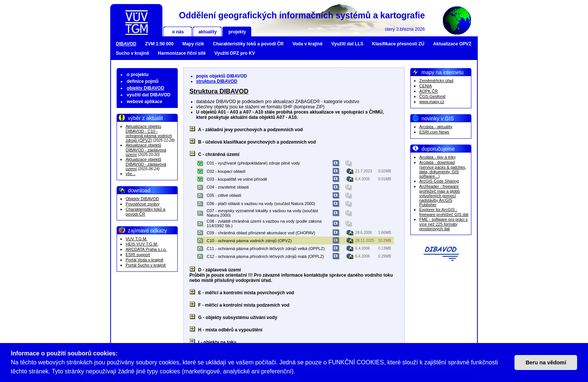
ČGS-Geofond (432, 96)
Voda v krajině (307, 44)
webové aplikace (145, 102)
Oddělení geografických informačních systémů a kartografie (302, 15)
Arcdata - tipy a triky (437, 157)
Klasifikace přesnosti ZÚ (398, 44)
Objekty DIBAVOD (142, 199)
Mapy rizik (193, 44)
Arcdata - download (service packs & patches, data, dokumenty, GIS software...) (443, 169)
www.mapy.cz (432, 102)
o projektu (138, 75)
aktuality (208, 32)
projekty (237, 32)
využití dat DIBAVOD (148, 95)
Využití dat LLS (347, 44)
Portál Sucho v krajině (146, 265)
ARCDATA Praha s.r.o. (146, 249)
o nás (178, 32)
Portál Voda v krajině (145, 260)
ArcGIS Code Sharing (439, 181)
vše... (130, 174)
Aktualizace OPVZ (452, 44)
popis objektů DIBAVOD (222, 76)
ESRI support (138, 255)
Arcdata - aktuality (436, 127)
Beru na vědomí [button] (546, 363)
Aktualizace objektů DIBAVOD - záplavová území (146, 150)
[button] (298, 372)
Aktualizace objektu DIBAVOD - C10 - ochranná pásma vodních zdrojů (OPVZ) (149, 133)
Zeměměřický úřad (436, 81)
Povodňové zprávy (143, 204)
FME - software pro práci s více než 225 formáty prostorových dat (443, 224)
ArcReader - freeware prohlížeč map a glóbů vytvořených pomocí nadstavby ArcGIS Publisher (439, 195)
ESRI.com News (434, 132)
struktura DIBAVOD (217, 81)
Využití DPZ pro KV (235, 53)
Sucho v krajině (133, 53)
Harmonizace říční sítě (182, 53)
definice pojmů (143, 81)
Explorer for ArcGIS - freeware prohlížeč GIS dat (444, 212)
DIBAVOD (126, 44)
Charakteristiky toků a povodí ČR (248, 44)
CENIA (426, 86)
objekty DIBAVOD (145, 88)
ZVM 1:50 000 (159, 44)
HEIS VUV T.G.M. (142, 244)
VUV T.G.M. (136, 239)
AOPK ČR (429, 91)
